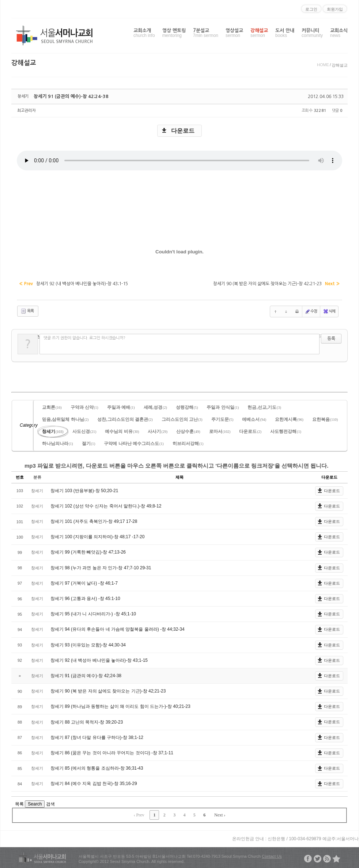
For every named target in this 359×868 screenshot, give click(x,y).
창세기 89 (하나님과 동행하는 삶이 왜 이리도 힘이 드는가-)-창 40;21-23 (120, 705)
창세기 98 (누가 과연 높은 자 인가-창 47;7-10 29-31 (101, 567)
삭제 (329, 310)
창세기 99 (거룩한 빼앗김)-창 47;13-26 (88, 551)
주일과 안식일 (223, 406)
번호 (20, 476)
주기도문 (222, 418)
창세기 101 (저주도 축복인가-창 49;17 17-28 (94, 520)
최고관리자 (26, 111)
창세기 (53, 430)
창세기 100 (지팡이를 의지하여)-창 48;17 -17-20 (97, 536)
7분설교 (206, 33)
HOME (323, 65)
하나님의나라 (58, 442)
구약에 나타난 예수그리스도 (134, 442)
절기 (89, 442)
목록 (27, 310)
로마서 (220, 430)
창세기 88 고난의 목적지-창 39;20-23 (87, 721)
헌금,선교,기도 (264, 406)
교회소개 (144, 33)
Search (35, 803)
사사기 (158, 430)
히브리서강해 (188, 442)
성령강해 (187, 406)
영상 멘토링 (174, 33)
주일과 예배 (121, 406)
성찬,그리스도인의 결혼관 (125, 418)
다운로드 (183, 131)
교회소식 (339, 33)
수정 (311, 310)
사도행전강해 (286, 430)
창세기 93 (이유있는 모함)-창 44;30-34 (88, 644)
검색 (50, 803)
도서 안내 (285, 33)
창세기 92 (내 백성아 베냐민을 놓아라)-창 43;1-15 (99, 659)
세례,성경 (155, 406)
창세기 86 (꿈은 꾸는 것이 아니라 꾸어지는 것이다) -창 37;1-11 (112, 752)
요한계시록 (289, 418)
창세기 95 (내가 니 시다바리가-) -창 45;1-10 (93, 613)
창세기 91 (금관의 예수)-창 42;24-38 (68, 97)
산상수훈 (188, 430)
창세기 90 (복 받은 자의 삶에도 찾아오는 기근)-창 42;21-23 (108, 690)
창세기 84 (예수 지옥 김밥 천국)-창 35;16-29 (94, 782)
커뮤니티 (312, 33)
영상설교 (234, 33)
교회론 (52, 406)
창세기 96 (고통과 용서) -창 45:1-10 (85, 597)
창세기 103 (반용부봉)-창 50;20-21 (84, 490)
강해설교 (259, 33)
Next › (220, 814)
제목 (179, 476)
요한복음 (325, 418)
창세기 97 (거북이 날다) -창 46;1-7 (84, 582)
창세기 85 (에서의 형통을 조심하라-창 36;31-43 (97, 767)
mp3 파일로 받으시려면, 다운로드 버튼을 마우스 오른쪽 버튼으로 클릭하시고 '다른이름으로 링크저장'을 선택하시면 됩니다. (176, 465)
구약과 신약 (84, 406)
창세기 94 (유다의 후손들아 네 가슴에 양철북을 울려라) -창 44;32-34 (118, 628)
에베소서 (254, 418)
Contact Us (272, 855)
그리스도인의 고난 (182, 418)
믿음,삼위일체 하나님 (65, 418)
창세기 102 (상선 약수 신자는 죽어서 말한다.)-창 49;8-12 (106, 505)
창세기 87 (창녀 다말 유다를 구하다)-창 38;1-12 (97, 736)
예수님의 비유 (122, 430)
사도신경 (84, 430)
